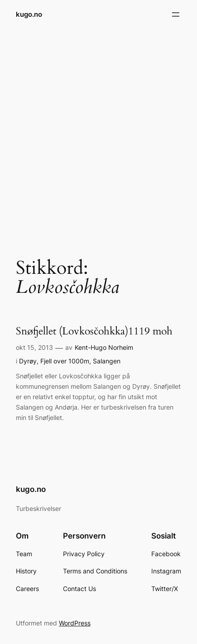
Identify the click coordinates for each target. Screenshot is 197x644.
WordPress (75, 623)
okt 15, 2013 (34, 347)
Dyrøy (28, 361)
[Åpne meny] (176, 14)
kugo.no (29, 14)
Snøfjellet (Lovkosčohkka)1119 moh (94, 331)
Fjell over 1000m (65, 361)
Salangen (107, 361)
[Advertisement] (98, 136)
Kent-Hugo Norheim (104, 347)
